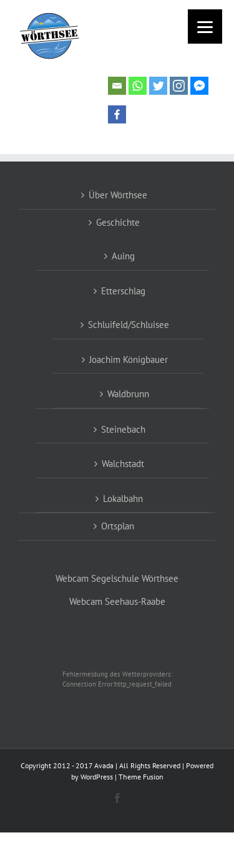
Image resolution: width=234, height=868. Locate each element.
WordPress (97, 777)
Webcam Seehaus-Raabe (117, 601)
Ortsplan (118, 526)
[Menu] (205, 27)
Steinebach (123, 429)
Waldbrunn (128, 394)
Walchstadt (123, 464)
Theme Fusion (141, 777)
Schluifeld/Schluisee (129, 325)
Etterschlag (123, 291)
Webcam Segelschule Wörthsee (117, 578)
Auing (123, 256)
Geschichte (118, 222)
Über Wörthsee (118, 195)
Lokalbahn (123, 499)
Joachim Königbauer (129, 359)
